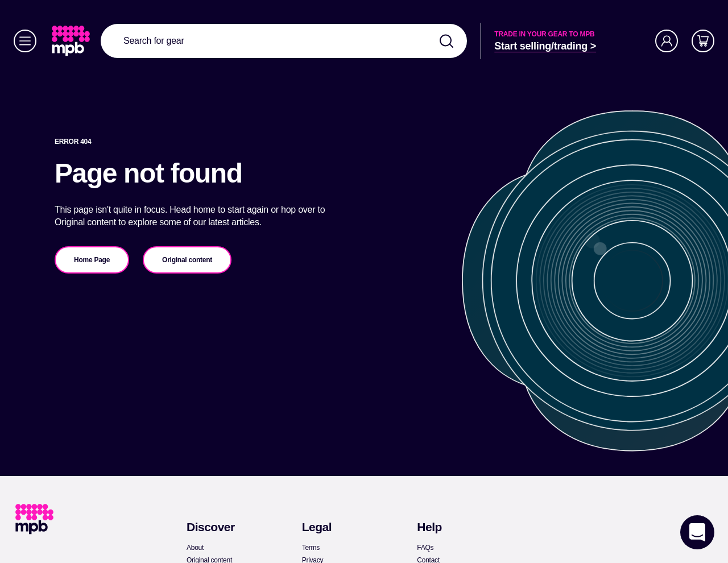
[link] (72, 41)
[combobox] (284, 41)
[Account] (667, 41)
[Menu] (25, 41)
